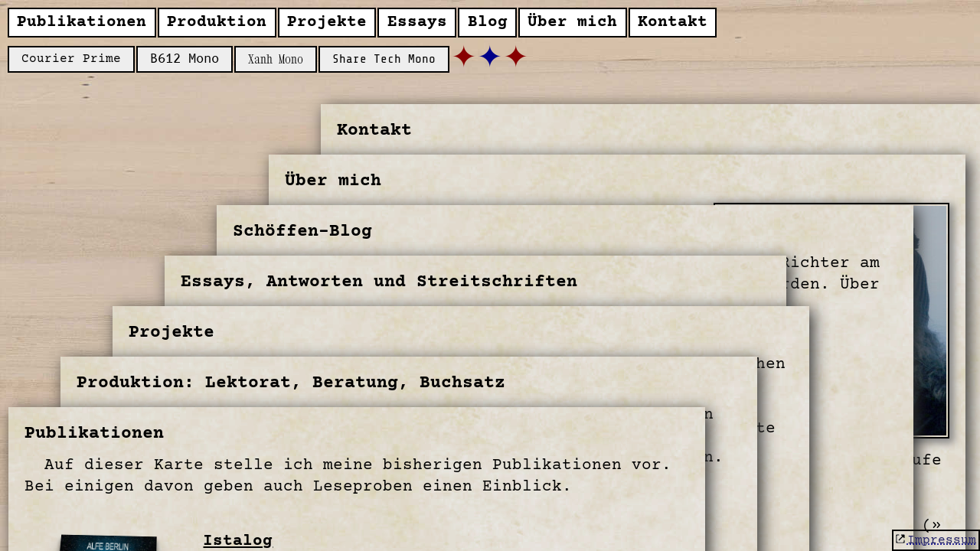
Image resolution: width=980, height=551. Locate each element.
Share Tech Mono (384, 59)
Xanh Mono (276, 59)
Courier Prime (71, 59)
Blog (488, 23)
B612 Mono (185, 59)
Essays (417, 23)
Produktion (217, 23)
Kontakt (673, 23)
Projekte (327, 23)
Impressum (942, 540)
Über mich (572, 23)
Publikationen (82, 23)
